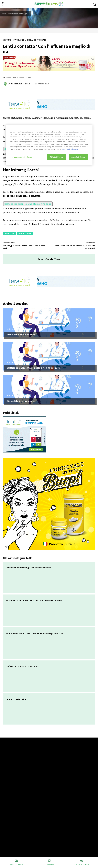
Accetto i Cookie (78, 157)
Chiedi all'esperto (16, 329)
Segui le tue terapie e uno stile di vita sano (28, 204)
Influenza (9, 234)
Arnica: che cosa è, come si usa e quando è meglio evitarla (34, 633)
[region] (49, 145)
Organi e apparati (36, 40)
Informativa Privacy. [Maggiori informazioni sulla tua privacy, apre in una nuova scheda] (70, 149)
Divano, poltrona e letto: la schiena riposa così (24, 247)
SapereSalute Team (21, 84)
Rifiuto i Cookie (57, 157)
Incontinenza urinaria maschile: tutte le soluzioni (74, 247)
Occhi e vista (25, 234)
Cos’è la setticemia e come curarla (23, 666)
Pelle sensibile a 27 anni (21, 335)
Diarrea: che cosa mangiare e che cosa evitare (29, 568)
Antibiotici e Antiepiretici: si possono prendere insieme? (34, 600)
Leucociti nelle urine (16, 699)
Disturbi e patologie (18, 14)
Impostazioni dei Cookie (22, 157)
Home (5, 14)
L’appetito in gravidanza (21, 401)
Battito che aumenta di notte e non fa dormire (34, 368)
